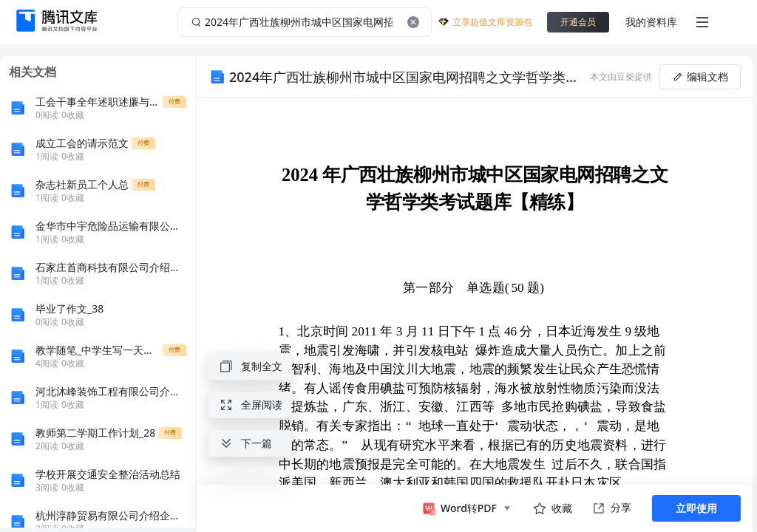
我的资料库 (651, 22)
